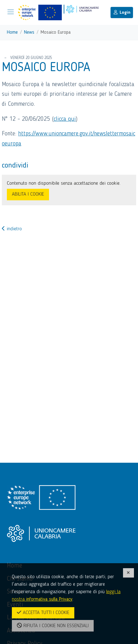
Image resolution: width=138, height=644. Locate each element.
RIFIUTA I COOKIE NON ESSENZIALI (53, 626)
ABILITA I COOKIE (28, 194)
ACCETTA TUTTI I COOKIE (43, 612)
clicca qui (65, 119)
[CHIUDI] (129, 573)
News (29, 32)
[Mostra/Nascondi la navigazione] (11, 12)
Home (12, 32)
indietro (12, 229)
